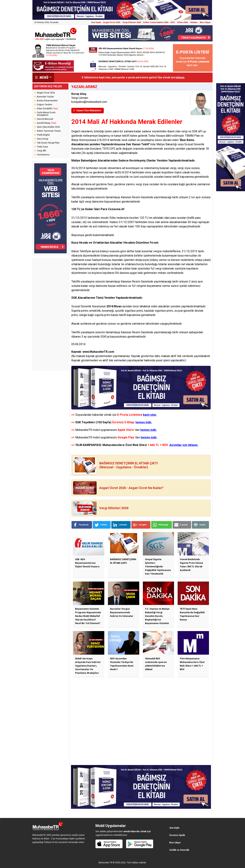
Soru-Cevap (43, 139)
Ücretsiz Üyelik (177, 835)
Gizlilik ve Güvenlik (179, 850)
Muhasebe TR (105, 863)
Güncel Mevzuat (45, 119)
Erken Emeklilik (47, 109)
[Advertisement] (50, 315)
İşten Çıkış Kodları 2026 (48, 127)
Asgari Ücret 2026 (112, 22)
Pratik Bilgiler (43, 135)
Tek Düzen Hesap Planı (48, 143)
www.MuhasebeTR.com (98, 352)
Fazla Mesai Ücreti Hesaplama (46, 114)
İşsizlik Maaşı (47, 123)
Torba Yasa (42, 147)
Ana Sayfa (96, 22)
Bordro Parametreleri (47, 101)
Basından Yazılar (45, 97)
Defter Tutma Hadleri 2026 (156, 22)
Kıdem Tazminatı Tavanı (49, 131)
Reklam (194, 22)
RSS (173, 22)
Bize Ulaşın (205, 22)
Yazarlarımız (43, 155)
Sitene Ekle (183, 22)
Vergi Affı (42, 151)
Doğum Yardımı (45, 105)
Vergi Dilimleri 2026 (132, 22)
